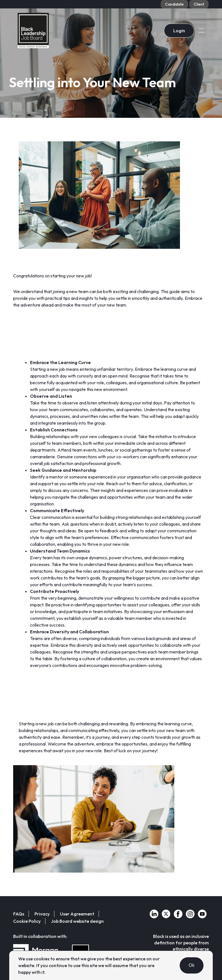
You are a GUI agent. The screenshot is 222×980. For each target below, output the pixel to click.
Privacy (42, 914)
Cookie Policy (27, 921)
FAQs (19, 914)
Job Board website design (77, 921)
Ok (192, 965)
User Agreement (77, 914)
